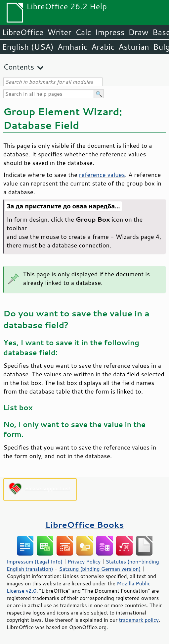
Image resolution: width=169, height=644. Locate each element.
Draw (138, 32)
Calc (83, 32)
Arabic (103, 47)
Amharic (72, 47)
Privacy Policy (84, 562)
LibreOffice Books (85, 525)
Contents (19, 67)
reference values (102, 175)
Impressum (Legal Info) (35, 562)
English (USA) (28, 47)
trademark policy (139, 620)
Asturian (134, 47)
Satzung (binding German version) (100, 569)
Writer (59, 32)
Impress (110, 32)
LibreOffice (23, 32)
